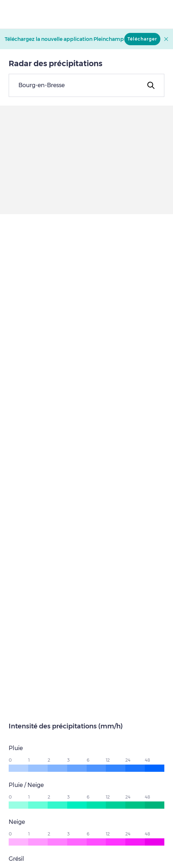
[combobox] (86, 85)
